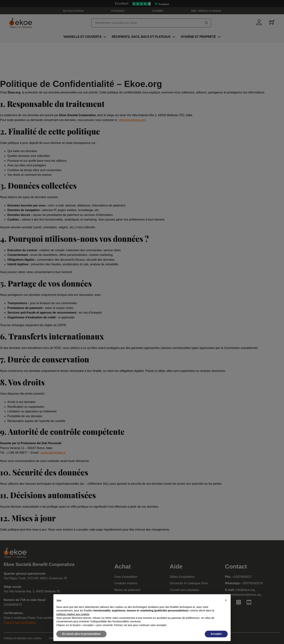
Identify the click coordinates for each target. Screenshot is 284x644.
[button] (226, 600)
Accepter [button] (216, 634)
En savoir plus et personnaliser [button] (81, 634)
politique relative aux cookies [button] (73, 614)
